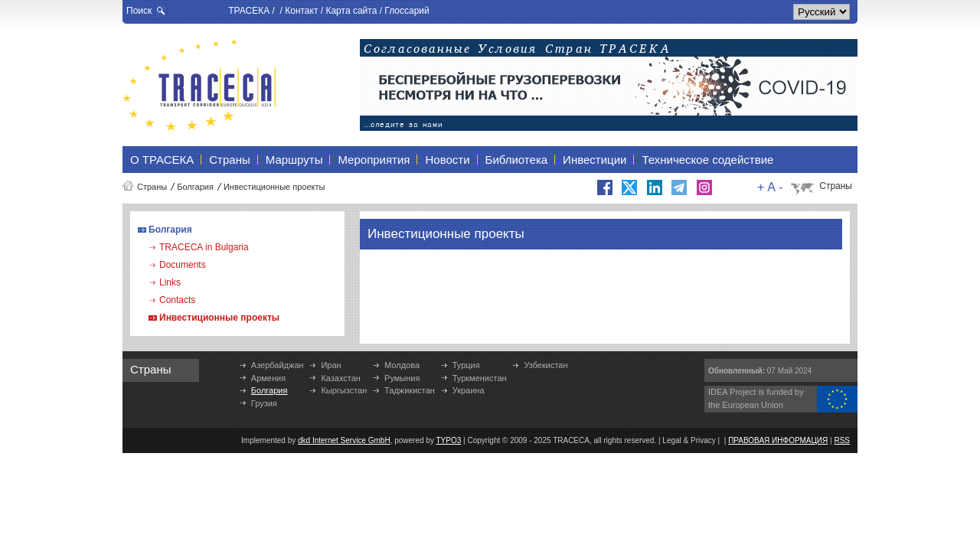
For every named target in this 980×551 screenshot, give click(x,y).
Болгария (195, 187)
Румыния (402, 378)
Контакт (301, 11)
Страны (152, 187)
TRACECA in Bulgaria (204, 247)
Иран (331, 365)
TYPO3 (449, 440)
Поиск (139, 11)
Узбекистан (546, 365)
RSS (842, 440)
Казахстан (341, 378)
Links (170, 282)
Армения (268, 378)
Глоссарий (407, 11)
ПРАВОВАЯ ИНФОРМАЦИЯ (778, 440)
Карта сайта (351, 11)
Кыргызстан (344, 390)
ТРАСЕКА (249, 11)
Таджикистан (410, 390)
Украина (469, 390)
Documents (183, 265)
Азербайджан (278, 365)
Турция (466, 365)
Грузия (264, 403)
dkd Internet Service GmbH (344, 440)
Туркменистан (480, 378)
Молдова (402, 365)
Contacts (177, 300)
